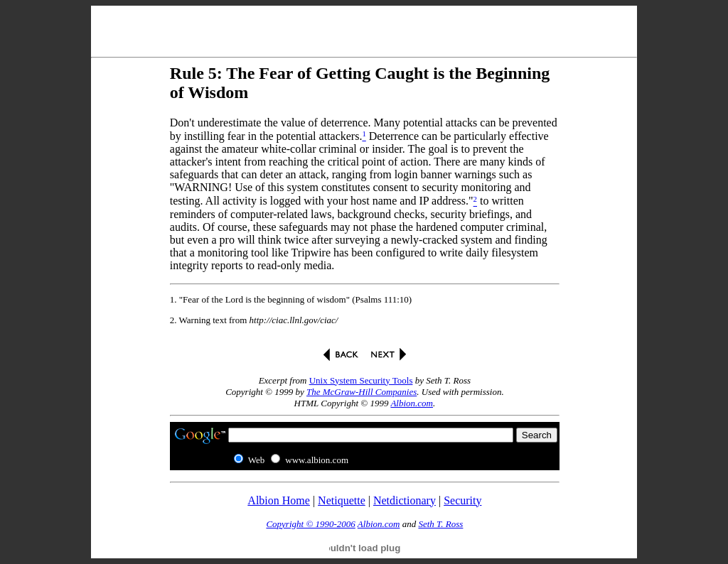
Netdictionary (405, 500)
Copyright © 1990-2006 (310, 524)
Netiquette (342, 500)
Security (462, 500)
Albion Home (279, 500)
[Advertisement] (364, 28)
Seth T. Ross (440, 524)
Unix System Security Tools (361, 380)
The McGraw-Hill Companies (362, 392)
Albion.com (412, 403)
